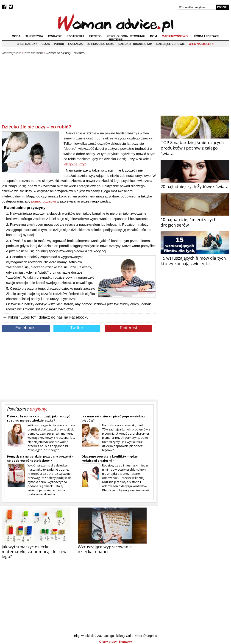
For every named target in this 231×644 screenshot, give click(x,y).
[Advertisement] (79, 92)
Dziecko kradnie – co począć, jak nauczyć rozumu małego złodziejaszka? (39, 418)
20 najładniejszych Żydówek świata (195, 184)
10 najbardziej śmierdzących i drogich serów (195, 219)
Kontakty (125, 642)
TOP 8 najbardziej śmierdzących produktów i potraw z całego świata (195, 145)
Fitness (95, 36)
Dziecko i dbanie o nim (135, 44)
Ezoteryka (75, 36)
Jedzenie (116, 40)
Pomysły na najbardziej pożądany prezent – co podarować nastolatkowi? (40, 458)
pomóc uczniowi (43, 201)
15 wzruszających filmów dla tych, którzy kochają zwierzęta (195, 258)
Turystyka (34, 36)
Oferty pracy (108, 642)
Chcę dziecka (27, 44)
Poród (59, 44)
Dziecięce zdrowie (171, 44)
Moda (16, 36)
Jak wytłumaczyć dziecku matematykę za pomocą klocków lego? (34, 552)
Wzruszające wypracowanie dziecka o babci (105, 549)
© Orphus (150, 636)
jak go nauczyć (75, 164)
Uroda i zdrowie (206, 36)
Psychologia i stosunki (126, 36)
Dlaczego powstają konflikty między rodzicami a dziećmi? (110, 458)
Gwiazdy (55, 36)
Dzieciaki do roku (100, 44)
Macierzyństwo (175, 36)
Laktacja (75, 44)
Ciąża (46, 44)
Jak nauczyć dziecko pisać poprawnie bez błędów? (113, 418)
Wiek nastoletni (202, 44)
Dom (153, 36)
